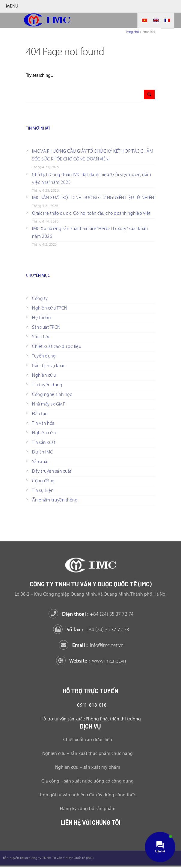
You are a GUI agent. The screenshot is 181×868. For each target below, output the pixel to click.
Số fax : (92, 630)
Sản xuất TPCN (46, 327)
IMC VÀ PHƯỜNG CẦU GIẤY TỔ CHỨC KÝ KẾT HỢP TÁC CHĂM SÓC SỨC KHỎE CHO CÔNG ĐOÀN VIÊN (93, 155)
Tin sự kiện (43, 491)
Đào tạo (40, 414)
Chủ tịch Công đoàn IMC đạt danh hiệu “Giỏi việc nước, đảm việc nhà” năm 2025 (92, 179)
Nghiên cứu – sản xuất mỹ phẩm (88, 767)
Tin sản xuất (44, 443)
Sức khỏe (41, 337)
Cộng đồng (43, 481)
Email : (92, 645)
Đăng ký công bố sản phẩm (88, 809)
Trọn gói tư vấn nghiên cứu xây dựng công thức (88, 795)
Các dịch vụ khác (49, 366)
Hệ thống (42, 318)
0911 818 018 (92, 705)
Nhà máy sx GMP (49, 404)
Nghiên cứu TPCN (50, 308)
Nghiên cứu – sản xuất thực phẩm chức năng (88, 754)
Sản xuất (40, 462)
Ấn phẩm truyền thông (55, 500)
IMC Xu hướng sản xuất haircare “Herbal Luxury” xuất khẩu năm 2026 (90, 233)
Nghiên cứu (44, 375)
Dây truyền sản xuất (52, 471)
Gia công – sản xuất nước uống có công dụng (88, 781)
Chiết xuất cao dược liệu (57, 347)
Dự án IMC (43, 452)
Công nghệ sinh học (52, 395)
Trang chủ (132, 32)
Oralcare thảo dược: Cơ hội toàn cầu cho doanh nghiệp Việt (91, 213)
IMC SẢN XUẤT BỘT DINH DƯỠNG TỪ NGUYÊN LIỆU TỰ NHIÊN (93, 198)
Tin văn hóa (43, 423)
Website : (92, 661)
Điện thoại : (92, 614)
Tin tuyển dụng (47, 385)
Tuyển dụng (44, 356)
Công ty (40, 299)
